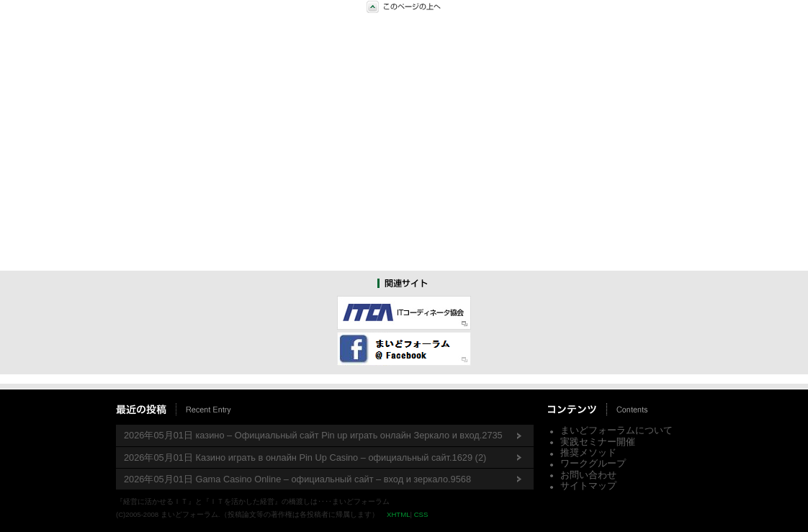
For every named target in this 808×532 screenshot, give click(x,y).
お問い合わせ (588, 475)
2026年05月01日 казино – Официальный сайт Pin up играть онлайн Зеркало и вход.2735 (313, 435)
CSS (421, 514)
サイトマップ (588, 486)
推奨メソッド (588, 452)
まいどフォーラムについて (616, 430)
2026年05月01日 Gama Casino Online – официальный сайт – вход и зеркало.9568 (297, 479)
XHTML (399, 514)
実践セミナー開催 (598, 442)
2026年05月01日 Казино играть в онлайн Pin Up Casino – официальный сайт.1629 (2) (305, 457)
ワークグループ (593, 463)
